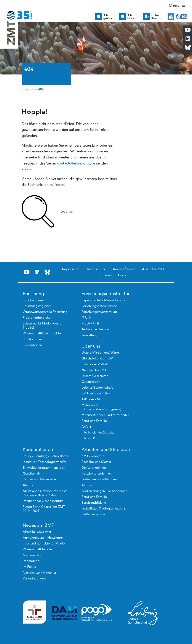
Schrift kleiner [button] (132, 17)
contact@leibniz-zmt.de (76, 163)
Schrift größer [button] (108, 17)
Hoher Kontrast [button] (157, 17)
